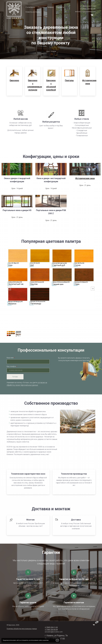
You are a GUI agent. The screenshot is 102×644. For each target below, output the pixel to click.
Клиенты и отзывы (33, 12)
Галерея (50, 7)
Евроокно (14, 80)
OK (57, 640)
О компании (30, 7)
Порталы (69, 80)
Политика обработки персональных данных (22, 629)
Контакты (60, 7)
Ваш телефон (11, 366)
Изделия (41, 7)
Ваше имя (10, 358)
